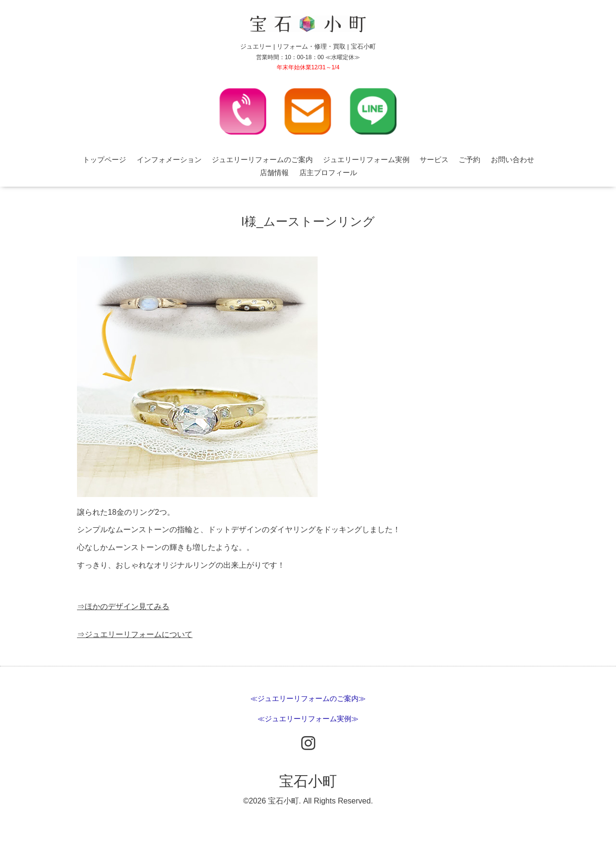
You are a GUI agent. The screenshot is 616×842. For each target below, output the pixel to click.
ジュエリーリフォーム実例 (366, 159)
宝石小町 (308, 781)
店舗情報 (274, 172)
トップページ (104, 159)
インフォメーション (169, 159)
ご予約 (469, 159)
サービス (434, 159)
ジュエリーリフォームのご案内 (262, 159)
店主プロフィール (328, 172)
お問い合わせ (513, 159)
